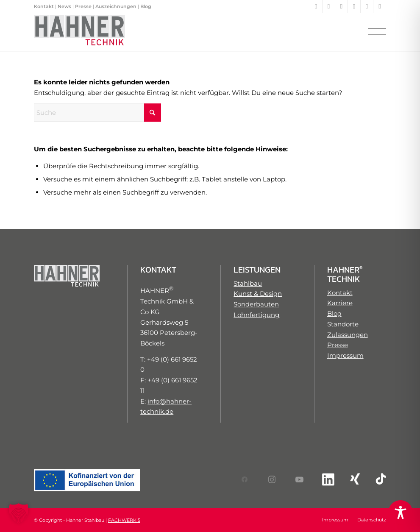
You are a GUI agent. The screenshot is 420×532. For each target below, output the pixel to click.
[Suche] (97, 113)
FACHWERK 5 (124, 520)
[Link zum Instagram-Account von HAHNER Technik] (271, 479)
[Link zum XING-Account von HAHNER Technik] (353, 479)
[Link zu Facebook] (316, 6)
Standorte (343, 324)
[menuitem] (374, 32)
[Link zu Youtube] (341, 6)
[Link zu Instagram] (329, 6)
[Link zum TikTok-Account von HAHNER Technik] (380, 479)
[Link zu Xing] (367, 6)
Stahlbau (248, 283)
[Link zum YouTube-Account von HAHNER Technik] (298, 479)
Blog (146, 6)
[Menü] (374, 32)
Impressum (345, 355)
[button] (19, 513)
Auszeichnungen (116, 6)
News (64, 6)
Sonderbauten (256, 304)
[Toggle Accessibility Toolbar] (401, 513)
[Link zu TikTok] (380, 6)
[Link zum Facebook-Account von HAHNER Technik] (245, 479)
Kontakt (44, 6)
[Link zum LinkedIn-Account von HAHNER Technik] (325, 479)
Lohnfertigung (256, 315)
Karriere (340, 303)
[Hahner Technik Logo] (79, 32)
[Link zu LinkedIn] (354, 6)
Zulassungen (348, 335)
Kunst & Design (258, 294)
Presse (83, 6)
